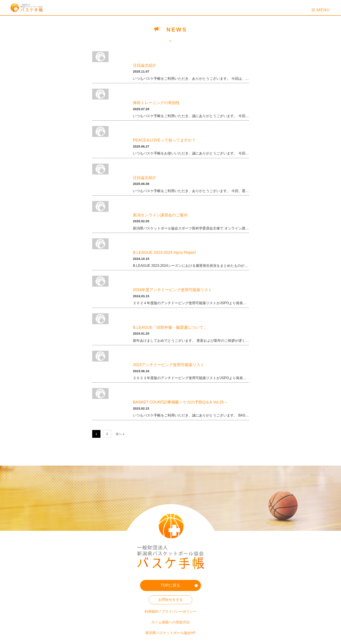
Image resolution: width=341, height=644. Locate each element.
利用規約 (152, 599)
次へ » (120, 434)
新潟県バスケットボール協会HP (170, 620)
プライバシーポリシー (179, 599)
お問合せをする (170, 587)
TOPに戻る (171, 573)
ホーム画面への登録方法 (170, 610)
